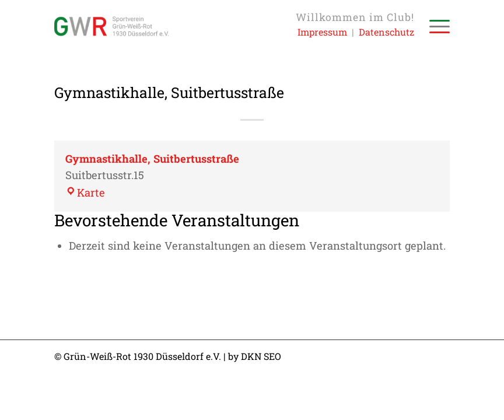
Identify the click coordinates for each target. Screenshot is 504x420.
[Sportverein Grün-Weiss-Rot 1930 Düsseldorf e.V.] (111, 26)
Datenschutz (386, 32)
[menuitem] (434, 26)
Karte (85, 192)
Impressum (322, 32)
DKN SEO (261, 356)
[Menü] (434, 26)
